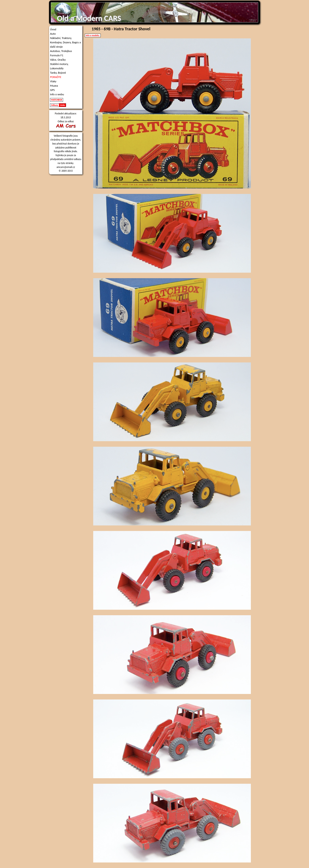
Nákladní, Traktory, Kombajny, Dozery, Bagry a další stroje (65, 42)
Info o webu (57, 94)
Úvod (53, 29)
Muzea (54, 86)
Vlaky (53, 81)
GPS (52, 90)
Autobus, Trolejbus (61, 51)
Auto (53, 34)
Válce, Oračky (58, 60)
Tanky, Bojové (58, 73)
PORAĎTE (56, 77)
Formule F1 (57, 55)
